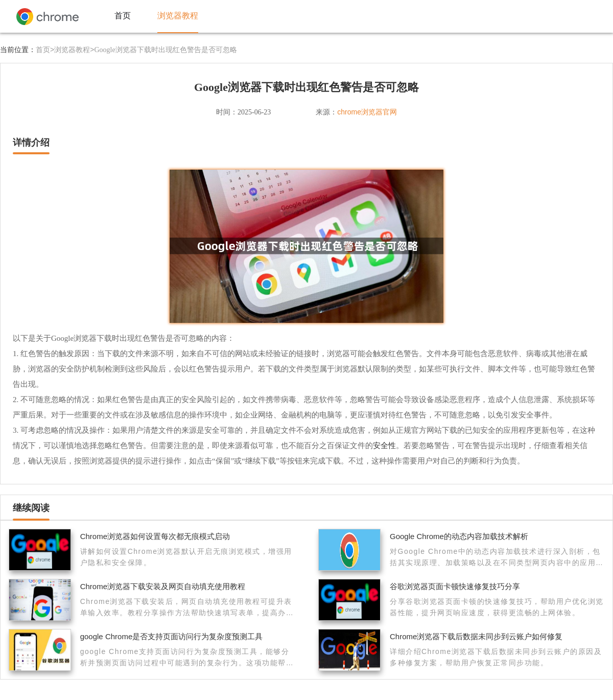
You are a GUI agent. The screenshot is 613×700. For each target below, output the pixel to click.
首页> (45, 50)
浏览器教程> (74, 50)
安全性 (384, 445)
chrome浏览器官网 (367, 112)
